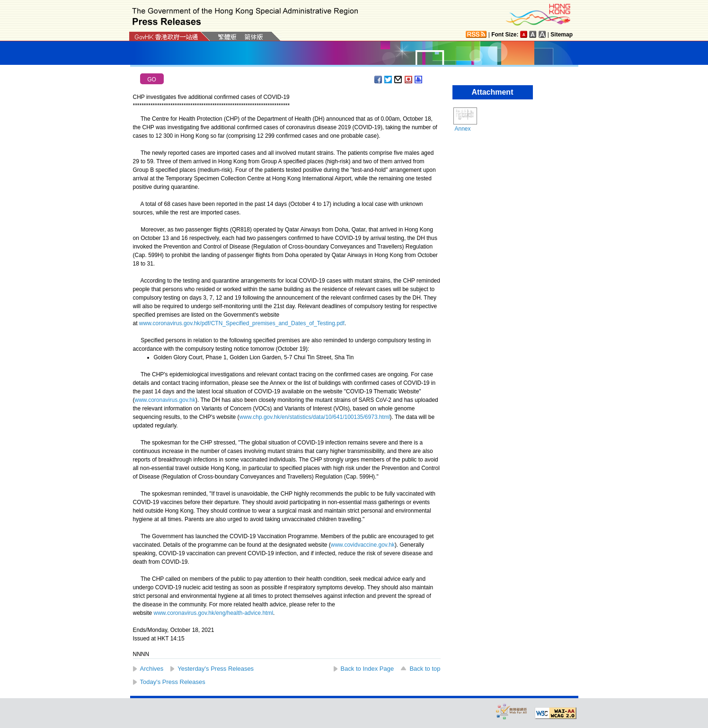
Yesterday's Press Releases (216, 669)
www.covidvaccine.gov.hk (363, 545)
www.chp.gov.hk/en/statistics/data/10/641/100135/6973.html (315, 417)
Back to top (425, 669)
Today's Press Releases (173, 682)
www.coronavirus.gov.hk (165, 400)
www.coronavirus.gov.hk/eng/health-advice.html (214, 613)
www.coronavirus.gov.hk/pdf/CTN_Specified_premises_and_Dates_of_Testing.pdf (242, 323)
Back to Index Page (367, 669)
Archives (152, 669)
